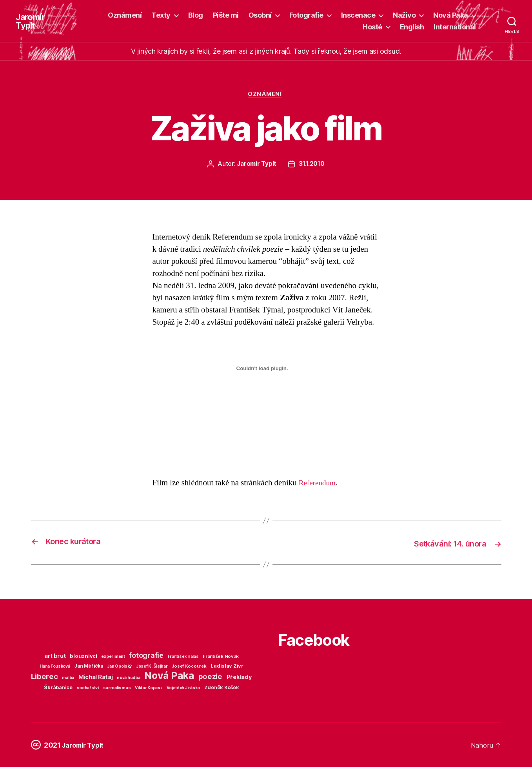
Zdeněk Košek (222, 688)
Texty (161, 15)
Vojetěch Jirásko (183, 688)
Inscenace (358, 15)
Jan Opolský (119, 667)
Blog (196, 15)
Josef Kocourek (189, 667)
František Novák (221, 657)
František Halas (183, 657)
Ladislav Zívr (227, 666)
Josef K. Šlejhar (152, 667)
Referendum (319, 484)
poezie (210, 677)
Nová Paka (451, 15)
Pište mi (226, 15)
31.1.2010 (312, 165)
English (412, 27)
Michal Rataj (96, 678)
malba (68, 678)
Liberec (44, 677)
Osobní (260, 15)
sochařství (88, 689)
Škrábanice (58, 688)
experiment (113, 657)
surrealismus (117, 689)
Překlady (239, 678)
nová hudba (128, 678)
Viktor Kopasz (149, 688)
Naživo (404, 15)
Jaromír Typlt (32, 21)
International (455, 27)
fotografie (146, 656)
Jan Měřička (88, 667)
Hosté (372, 27)
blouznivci (83, 657)
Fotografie (306, 15)
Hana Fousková (55, 667)
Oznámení (125, 15)
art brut (55, 657)
